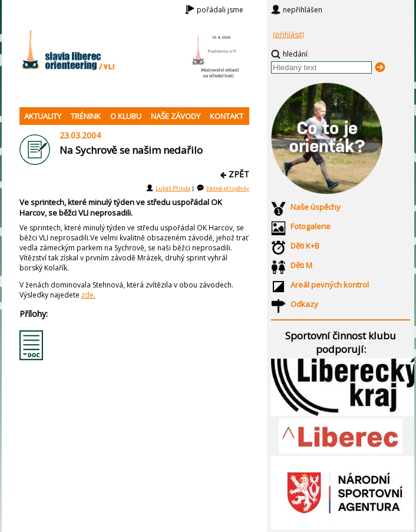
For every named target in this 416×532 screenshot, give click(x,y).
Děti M (301, 265)
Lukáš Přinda (173, 188)
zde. (88, 295)
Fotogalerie (311, 226)
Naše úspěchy (316, 207)
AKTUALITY (43, 116)
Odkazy (304, 304)
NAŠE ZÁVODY (176, 116)
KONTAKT (227, 116)
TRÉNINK (86, 116)
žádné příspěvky (228, 188)
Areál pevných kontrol (330, 285)
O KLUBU (126, 116)
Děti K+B (305, 246)
